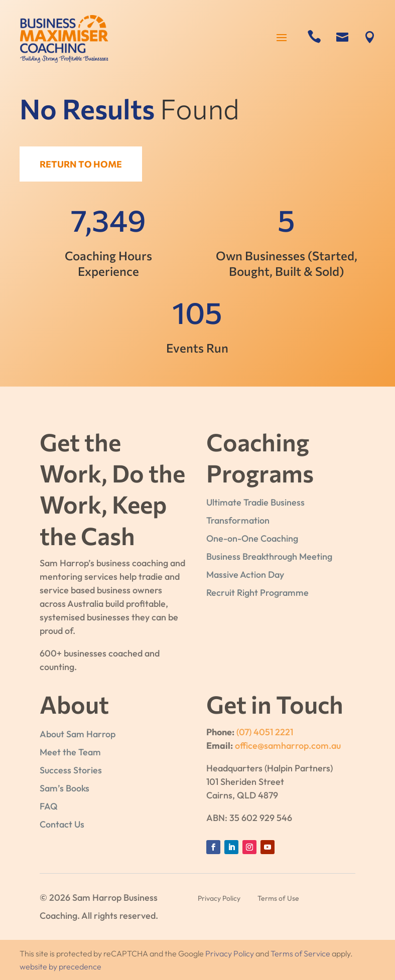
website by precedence (60, 966)
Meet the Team (70, 752)
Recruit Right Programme (257, 593)
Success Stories (71, 770)
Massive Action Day (245, 575)
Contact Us (62, 824)
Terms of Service (300, 953)
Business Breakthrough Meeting (269, 556)
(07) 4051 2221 (265, 732)
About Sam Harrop (78, 734)
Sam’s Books (64, 788)
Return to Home (84, 164)
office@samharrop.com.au (288, 746)
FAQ (49, 806)
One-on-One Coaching (252, 538)
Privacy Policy (230, 953)
